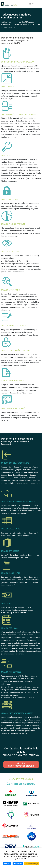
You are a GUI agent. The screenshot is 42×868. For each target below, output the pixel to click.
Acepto (7, 863)
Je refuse (18, 863)
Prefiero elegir (32, 863)
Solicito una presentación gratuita (21, 764)
